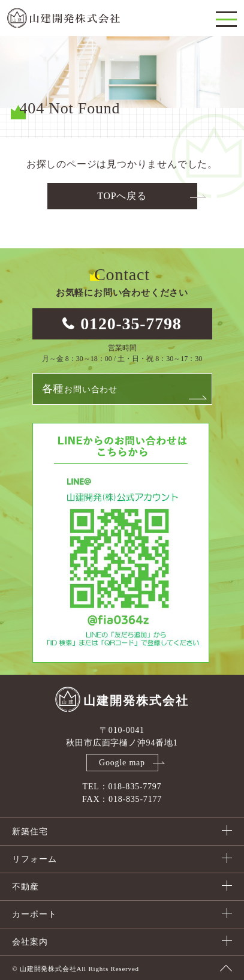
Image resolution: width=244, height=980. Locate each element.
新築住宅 (30, 832)
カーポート (34, 914)
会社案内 (30, 942)
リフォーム (34, 859)
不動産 (25, 887)
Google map (122, 763)
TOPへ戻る (122, 196)
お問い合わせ (80, 389)
